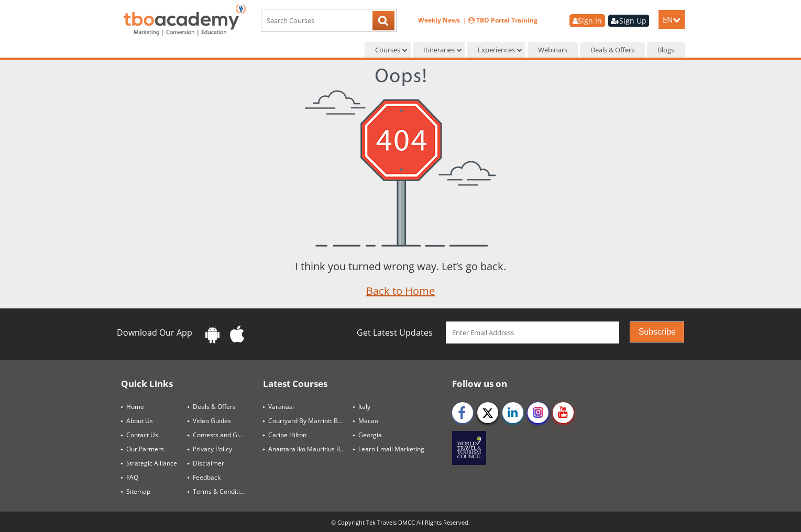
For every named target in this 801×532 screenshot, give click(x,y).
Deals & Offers (612, 50)
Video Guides (212, 421)
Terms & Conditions (222, 491)
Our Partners (145, 449)
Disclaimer (209, 463)
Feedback (207, 477)
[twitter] (488, 413)
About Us (140, 421)
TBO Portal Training (503, 20)
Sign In (587, 21)
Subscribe (657, 332)
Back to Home (400, 291)
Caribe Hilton (287, 435)
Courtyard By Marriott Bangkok (311, 421)
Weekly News (440, 20)
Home (135, 407)
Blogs (666, 50)
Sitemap (138, 491)
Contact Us (142, 435)
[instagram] (538, 413)
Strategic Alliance (152, 463)
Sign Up (629, 21)
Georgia (370, 435)
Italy (364, 407)
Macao (368, 421)
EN (672, 19)
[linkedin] (513, 413)
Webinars (553, 50)
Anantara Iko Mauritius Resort (311, 449)
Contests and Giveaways (224, 435)
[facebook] (463, 413)
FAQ (132, 477)
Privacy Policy (212, 449)
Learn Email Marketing (391, 449)
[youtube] (563, 413)
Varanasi (281, 407)
